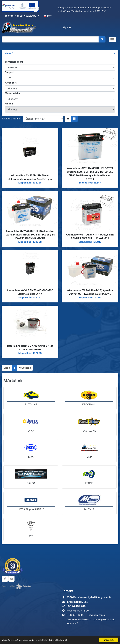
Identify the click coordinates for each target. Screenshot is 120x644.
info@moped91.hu (77, 602)
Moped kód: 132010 (90, 242)
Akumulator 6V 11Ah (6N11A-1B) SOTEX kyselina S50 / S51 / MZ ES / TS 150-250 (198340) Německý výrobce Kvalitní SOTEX (90, 174)
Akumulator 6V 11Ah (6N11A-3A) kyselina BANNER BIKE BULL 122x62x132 (90, 236)
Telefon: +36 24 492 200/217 (21, 16)
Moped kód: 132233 (30, 353)
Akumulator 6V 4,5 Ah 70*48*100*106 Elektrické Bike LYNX (30, 292)
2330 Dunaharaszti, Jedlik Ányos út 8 (89, 597)
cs (47, 16)
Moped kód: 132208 (30, 242)
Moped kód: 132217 (90, 298)
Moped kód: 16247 (90, 183)
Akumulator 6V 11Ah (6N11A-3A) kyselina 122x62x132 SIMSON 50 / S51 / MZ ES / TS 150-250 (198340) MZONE (30, 235)
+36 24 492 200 (76, 606)
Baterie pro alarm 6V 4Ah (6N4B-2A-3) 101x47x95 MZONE (30, 348)
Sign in (67, 27)
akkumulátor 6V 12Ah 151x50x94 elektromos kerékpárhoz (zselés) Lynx (30, 177)
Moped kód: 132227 (30, 298)
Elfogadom (109, 640)
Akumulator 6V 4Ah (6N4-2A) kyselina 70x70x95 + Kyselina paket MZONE (90, 292)
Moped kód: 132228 (30, 183)
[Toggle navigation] (112, 40)
